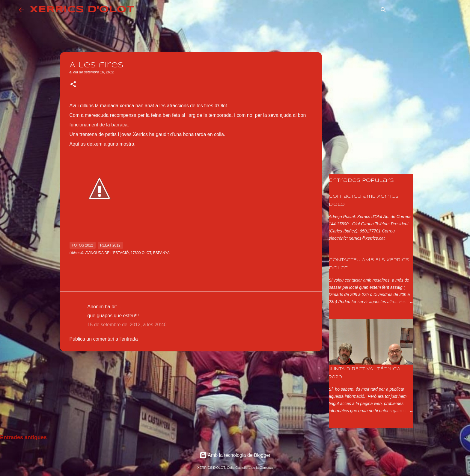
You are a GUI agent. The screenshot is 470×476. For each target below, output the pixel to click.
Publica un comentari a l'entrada (104, 339)
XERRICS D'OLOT (82, 10)
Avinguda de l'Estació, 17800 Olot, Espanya (127, 253)
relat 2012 (110, 245)
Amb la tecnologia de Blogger (235, 455)
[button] (73, 85)
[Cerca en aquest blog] (421, 10)
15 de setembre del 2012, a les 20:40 (127, 325)
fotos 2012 (83, 245)
